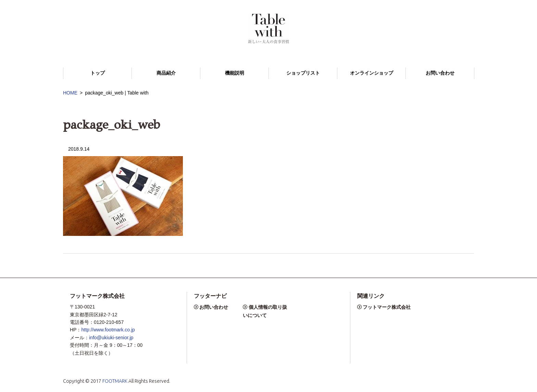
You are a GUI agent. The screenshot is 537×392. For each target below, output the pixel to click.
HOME (70, 93)
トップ (98, 73)
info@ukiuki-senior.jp (111, 338)
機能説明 (235, 73)
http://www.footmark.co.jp (108, 330)
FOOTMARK (115, 381)
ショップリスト (303, 73)
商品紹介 (166, 73)
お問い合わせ (440, 73)
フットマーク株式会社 (387, 307)
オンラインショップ (372, 73)
